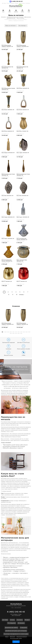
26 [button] (22, 334)
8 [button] (14, 332)
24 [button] (18, 334)
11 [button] (18, 332)
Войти (10, 12)
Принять (16, 642)
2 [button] (4, 332)
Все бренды (23, 26)
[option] (9, 319)
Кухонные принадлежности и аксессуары (16, 634)
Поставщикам (12, 623)
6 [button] (10, 332)
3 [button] (6, 332)
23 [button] (17, 334)
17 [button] (28, 332)
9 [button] (15, 332)
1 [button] (2, 332)
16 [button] (26, 332)
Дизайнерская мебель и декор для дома (16, 604)
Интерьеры (28, 3)
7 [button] (12, 332)
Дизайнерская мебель (11, 628)
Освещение (24, 628)
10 (17, 295)
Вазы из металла (20, 18)
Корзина (22, 12)
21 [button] (14, 334)
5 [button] (9, 332)
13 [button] (22, 332)
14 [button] (23, 332)
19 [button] (10, 334)
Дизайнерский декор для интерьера (15, 17)
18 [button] (30, 332)
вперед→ (22, 295)
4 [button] (7, 332)
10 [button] (17, 332)
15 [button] (25, 332)
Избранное (16, 12)
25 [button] (20, 334)
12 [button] (20, 332)
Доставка (4, 3)
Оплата (8, 3)
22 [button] (15, 334)
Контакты (20, 620)
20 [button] (12, 334)
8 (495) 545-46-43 (17, 1)
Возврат (27, 620)
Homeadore (4, 17)
